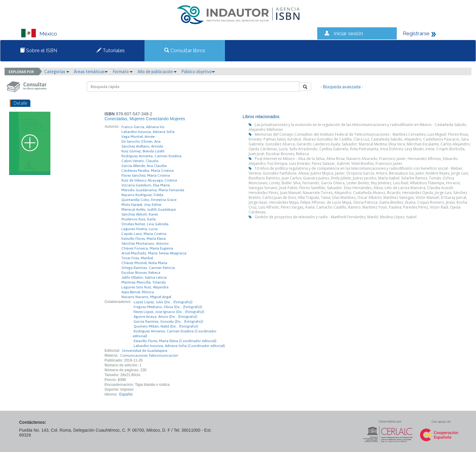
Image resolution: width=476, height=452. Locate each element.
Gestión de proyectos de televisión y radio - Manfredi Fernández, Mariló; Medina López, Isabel (336, 217)
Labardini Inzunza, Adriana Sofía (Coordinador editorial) (179, 346)
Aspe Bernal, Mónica (138, 292)
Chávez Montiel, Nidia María (144, 263)
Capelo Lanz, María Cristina (144, 234)
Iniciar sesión (348, 33)
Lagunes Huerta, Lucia (139, 229)
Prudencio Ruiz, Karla (139, 219)
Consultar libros (185, 51)
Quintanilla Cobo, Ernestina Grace (149, 200)
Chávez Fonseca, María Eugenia (147, 248)
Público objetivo (198, 72)
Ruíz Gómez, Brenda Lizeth (143, 151)
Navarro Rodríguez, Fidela (142, 195)
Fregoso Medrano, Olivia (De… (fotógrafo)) (168, 307)
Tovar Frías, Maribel (137, 258)
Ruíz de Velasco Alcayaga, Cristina (149, 180)
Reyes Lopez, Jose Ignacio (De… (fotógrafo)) (169, 312)
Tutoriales (111, 51)
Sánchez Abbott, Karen (140, 214)
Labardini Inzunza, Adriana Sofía (148, 132)
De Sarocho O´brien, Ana (141, 141)
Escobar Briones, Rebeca (141, 273)
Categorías (57, 72)
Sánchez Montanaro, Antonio (145, 243)
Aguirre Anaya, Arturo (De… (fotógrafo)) (165, 317)
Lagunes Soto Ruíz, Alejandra (145, 287)
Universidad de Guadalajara (145, 351)
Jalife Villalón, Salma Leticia (144, 277)
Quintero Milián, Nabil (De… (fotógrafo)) (166, 326)
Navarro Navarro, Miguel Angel (146, 297)
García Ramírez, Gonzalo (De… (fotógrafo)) (168, 321)
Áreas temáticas (91, 72)
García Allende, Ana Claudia (144, 166)
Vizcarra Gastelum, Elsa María (146, 185)
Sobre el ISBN (39, 51)
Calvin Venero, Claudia (140, 161)
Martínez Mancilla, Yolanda (144, 282)
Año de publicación (157, 72)
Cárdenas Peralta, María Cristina (148, 171)
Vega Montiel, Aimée (138, 137)
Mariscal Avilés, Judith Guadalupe (149, 209)
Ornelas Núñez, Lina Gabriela (145, 224)
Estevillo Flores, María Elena (144, 239)
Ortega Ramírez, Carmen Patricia (148, 268)
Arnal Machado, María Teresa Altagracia (154, 253)
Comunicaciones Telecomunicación (149, 355)
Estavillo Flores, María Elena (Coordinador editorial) (175, 341)
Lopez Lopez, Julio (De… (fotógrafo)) (163, 302)
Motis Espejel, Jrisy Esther (141, 205)
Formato (123, 72)
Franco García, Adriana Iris (143, 127)
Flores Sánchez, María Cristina (146, 175)
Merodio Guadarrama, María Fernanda (153, 190)
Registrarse (416, 33)
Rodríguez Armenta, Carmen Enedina (151, 156)
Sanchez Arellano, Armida (142, 146)
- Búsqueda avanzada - (342, 87)
